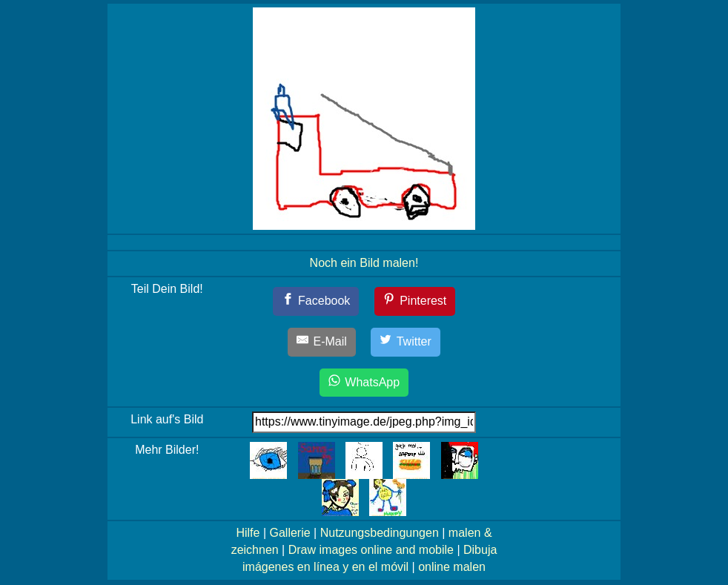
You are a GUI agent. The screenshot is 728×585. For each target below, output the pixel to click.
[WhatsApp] (364, 383)
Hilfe (248, 533)
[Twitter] (406, 342)
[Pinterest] (415, 301)
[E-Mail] (322, 342)
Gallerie (289, 533)
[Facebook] (316, 301)
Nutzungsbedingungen (380, 533)
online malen (452, 567)
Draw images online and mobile (371, 550)
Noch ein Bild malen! (364, 263)
